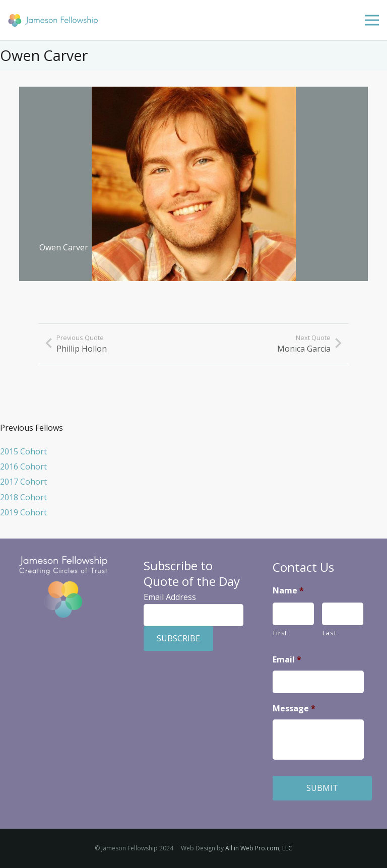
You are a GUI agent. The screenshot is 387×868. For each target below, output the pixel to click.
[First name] (293, 614)
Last (330, 633)
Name (288, 591)
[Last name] (343, 614)
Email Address (170, 597)
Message (294, 709)
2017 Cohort (23, 482)
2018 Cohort (23, 497)
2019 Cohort (23, 512)
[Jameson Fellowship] (53, 20)
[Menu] (372, 20)
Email (287, 660)
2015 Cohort (23, 451)
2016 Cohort (23, 466)
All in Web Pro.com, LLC (259, 848)
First (280, 633)
